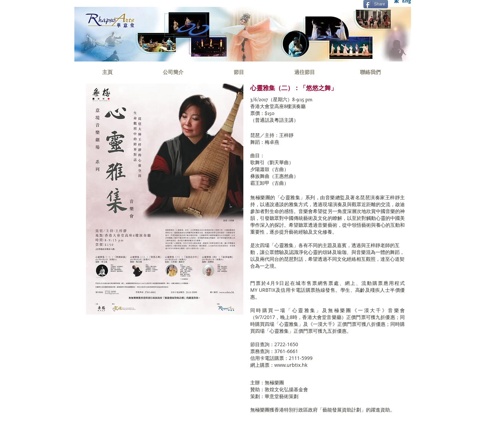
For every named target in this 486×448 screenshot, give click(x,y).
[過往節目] (304, 72)
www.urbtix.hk (291, 365)
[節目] (239, 72)
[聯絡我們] (370, 72)
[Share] (376, 4)
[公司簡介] (173, 72)
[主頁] (107, 72)
